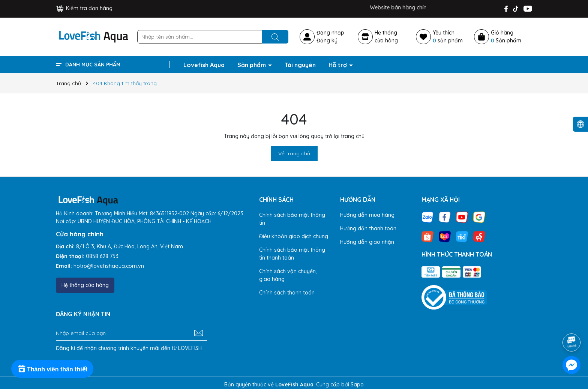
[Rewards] (52, 369)
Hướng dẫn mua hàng (367, 215)
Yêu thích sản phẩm (448, 37)
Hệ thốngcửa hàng (386, 37)
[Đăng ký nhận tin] (199, 333)
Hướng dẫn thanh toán (368, 228)
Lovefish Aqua (204, 65)
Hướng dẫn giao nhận (367, 242)
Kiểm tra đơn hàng (84, 8)
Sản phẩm (252, 65)
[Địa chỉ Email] (131, 333)
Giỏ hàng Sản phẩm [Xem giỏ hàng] (506, 37)
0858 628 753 (102, 256)
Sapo (357, 384)
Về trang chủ (294, 153)
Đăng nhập (330, 33)
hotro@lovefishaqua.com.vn (109, 266)
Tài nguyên (300, 65)
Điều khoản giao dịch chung (294, 236)
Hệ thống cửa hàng (85, 285)
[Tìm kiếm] (275, 37)
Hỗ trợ (338, 65)
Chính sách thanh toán (287, 293)
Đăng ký (327, 41)
